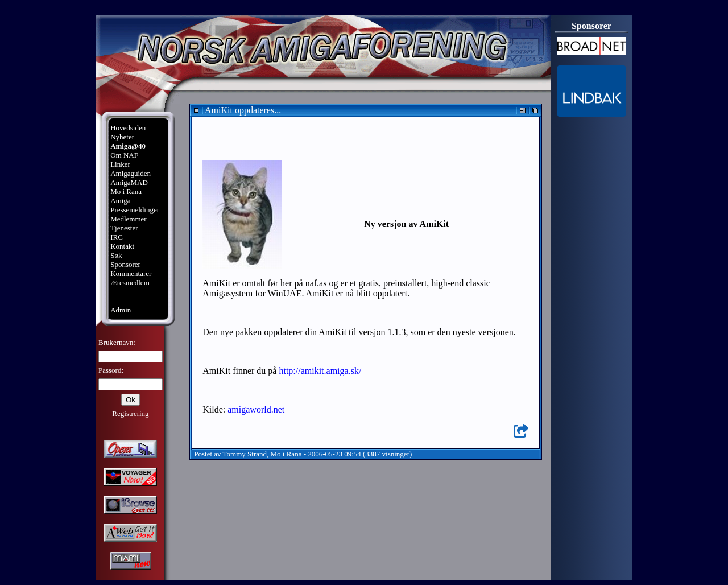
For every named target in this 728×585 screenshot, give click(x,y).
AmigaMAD (129, 182)
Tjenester (124, 228)
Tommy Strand (245, 454)
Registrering (130, 413)
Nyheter (122, 137)
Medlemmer (129, 219)
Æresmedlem (130, 283)
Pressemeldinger (135, 210)
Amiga (120, 201)
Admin (121, 310)
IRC (117, 237)
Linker (120, 164)
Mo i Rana (126, 191)
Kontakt (122, 246)
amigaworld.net (256, 409)
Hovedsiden (128, 128)
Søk (116, 255)
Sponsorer (125, 264)
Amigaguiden (131, 173)
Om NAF (124, 155)
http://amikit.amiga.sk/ (320, 371)
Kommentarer (131, 273)
